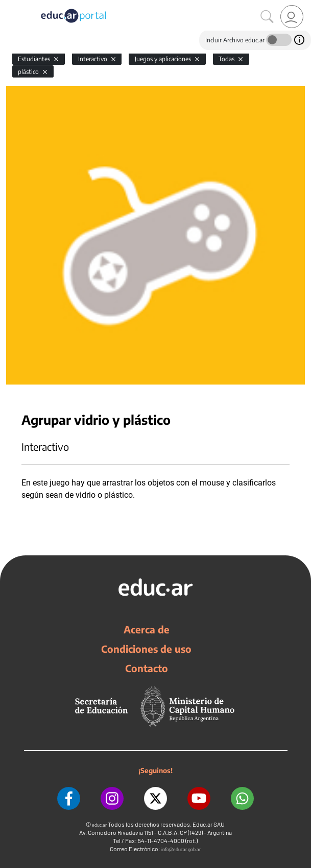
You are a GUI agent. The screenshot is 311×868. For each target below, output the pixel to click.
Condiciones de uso (146, 649)
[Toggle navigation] (9, 6)
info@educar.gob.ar (181, 849)
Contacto (147, 668)
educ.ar (99, 825)
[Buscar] (267, 17)
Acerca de (147, 629)
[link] (292, 17)
